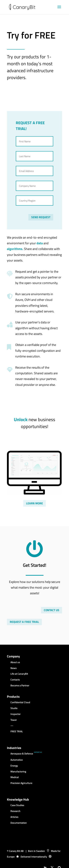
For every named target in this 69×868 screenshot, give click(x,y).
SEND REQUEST (41, 217)
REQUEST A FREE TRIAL (24, 622)
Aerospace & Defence (22, 754)
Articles (14, 817)
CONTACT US (52, 610)
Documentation (19, 823)
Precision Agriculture (21, 783)
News (14, 668)
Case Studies (17, 805)
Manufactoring (18, 772)
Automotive (17, 760)
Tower (14, 720)
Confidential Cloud (20, 702)
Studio (14, 708)
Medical (15, 777)
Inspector (16, 714)
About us (15, 662)
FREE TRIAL (17, 732)
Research (15, 811)
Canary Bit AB (16, 851)
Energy (14, 766)
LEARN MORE (34, 503)
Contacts (15, 680)
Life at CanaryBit (19, 674)
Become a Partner (20, 686)
